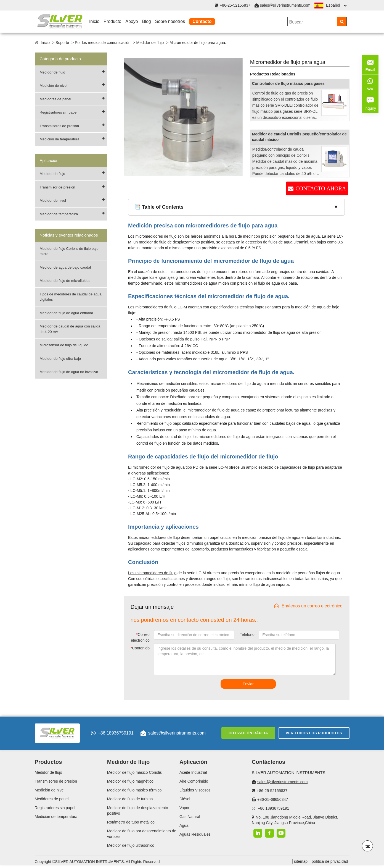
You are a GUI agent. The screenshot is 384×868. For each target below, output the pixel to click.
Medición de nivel (54, 86)
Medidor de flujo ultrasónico (131, 845)
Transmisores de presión (59, 126)
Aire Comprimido (194, 781)
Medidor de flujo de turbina (130, 799)
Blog (147, 21)
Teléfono (247, 634)
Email (370, 64)
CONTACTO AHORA (321, 188)
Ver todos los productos (314, 733)
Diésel (185, 799)
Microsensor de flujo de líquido (64, 345)
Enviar (248, 684)
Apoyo (132, 21)
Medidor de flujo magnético (130, 781)
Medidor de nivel (53, 200)
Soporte (62, 43)
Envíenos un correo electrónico (308, 606)
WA (370, 84)
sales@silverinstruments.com (285, 5)
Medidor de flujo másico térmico (134, 790)
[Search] (342, 22)
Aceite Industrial (193, 772)
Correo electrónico (140, 637)
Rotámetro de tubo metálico (131, 822)
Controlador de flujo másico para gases (288, 83)
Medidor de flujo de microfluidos (65, 281)
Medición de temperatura (60, 139)
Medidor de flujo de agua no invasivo (69, 372)
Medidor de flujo (150, 43)
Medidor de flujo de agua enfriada (67, 313)
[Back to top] (367, 846)
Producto (112, 21)
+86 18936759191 (112, 733)
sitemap (301, 861)
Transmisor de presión (58, 187)
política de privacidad (330, 861)
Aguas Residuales (195, 834)
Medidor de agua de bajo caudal (65, 267)
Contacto (202, 21)
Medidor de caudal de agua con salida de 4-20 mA (70, 329)
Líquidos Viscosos (195, 790)
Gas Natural (190, 817)
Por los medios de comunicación (103, 43)
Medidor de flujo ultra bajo (60, 359)
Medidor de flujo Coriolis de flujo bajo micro (69, 251)
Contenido (140, 648)
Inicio (94, 21)
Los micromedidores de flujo (152, 573)
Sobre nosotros (170, 21)
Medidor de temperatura (59, 214)
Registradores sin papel (59, 112)
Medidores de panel (55, 99)
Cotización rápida (248, 733)
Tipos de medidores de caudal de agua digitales (71, 297)
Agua (184, 825)
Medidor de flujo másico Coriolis (134, 772)
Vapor (184, 808)
